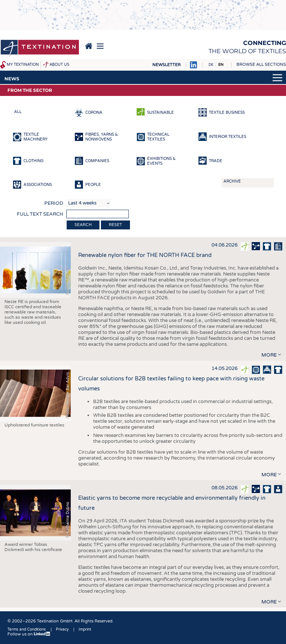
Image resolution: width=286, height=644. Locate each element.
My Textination (23, 65)
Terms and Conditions (27, 629)
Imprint (85, 629)
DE (211, 65)
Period (54, 203)
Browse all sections (261, 65)
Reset (115, 225)
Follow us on (29, 634)
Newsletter (166, 65)
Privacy (62, 629)
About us (59, 65)
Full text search (40, 214)
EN (221, 65)
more (269, 355)
